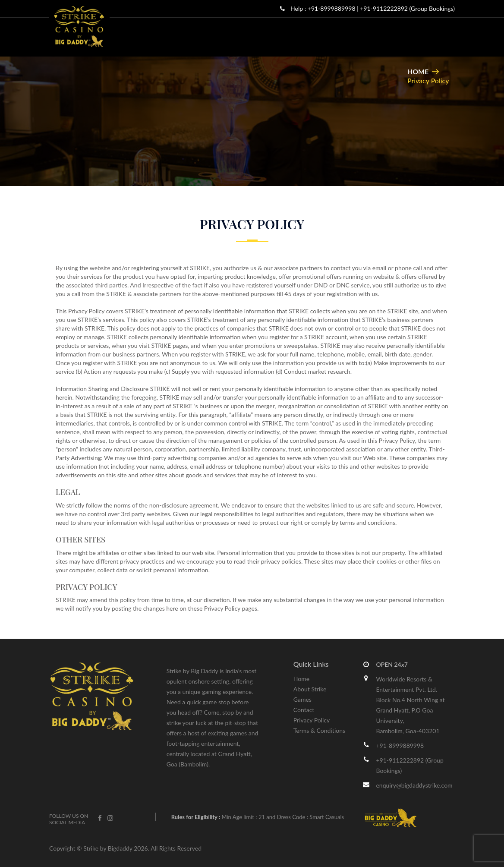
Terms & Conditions (319, 730)
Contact (304, 710)
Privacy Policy (312, 720)
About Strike (310, 689)
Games (302, 699)
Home (418, 71)
